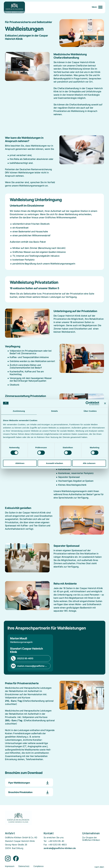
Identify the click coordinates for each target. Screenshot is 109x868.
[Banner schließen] (105, 403)
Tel (45, 841)
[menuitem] (91, 839)
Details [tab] (54, 411)
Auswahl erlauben (54, 463)
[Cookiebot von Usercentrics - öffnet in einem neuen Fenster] (88, 403)
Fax (45, 845)
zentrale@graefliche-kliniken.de (60, 848)
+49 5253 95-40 (56, 841)
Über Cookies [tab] (90, 411)
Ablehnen (20, 463)
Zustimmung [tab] (19, 411)
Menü (94, 7)
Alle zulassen (89, 463)
